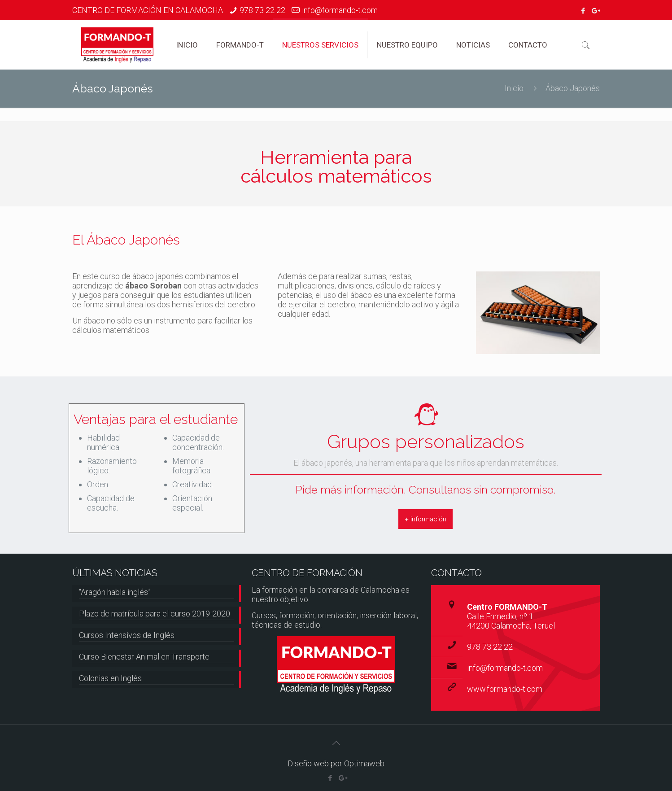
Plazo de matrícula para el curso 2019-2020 (155, 614)
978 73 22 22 (262, 10)
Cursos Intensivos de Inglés (127, 635)
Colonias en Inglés (110, 678)
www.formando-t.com (505, 689)
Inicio (514, 88)
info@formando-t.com (340, 10)
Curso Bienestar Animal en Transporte (144, 657)
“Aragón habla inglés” (115, 592)
